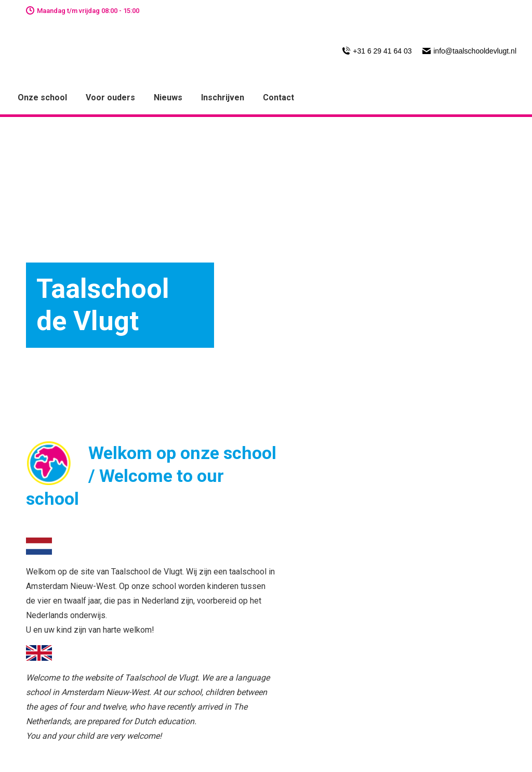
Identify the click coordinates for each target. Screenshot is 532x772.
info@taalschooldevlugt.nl (469, 51)
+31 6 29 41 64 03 (377, 51)
